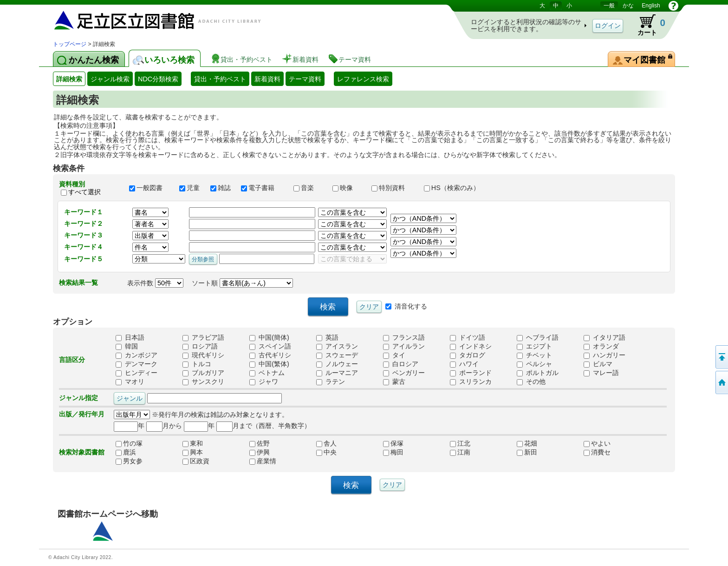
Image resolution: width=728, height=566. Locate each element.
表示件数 (155, 283)
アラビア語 (203, 337)
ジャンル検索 (110, 79)
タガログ (468, 355)
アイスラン (337, 346)
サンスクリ (203, 382)
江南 (460, 452)
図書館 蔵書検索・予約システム (150, 20)
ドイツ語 (468, 337)
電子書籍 (263, 188)
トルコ (197, 364)
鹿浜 (126, 452)
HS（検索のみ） (456, 188)
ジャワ (264, 382)
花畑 (527, 443)
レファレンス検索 (363, 79)
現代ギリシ (203, 355)
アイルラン (404, 346)
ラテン (331, 382)
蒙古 (394, 382)
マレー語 (601, 373)
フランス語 (404, 337)
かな (628, 6)
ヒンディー (136, 373)
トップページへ (721, 382)
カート (647, 25)
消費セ (597, 452)
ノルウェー (337, 364)
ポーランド (471, 373)
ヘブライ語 (538, 337)
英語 (327, 337)
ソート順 (242, 283)
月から (164, 426)
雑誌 (221, 188)
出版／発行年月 (82, 414)
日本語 (130, 337)
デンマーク (136, 364)
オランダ (601, 346)
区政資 (196, 461)
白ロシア (401, 364)
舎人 (326, 443)
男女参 (129, 461)
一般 (609, 6)
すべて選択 (84, 192)
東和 (193, 443)
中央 (326, 452)
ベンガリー (404, 373)
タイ (394, 355)
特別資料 (393, 188)
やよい (597, 443)
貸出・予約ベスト (220, 79)
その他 (531, 382)
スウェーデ (337, 355)
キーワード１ (84, 212)
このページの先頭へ (721, 357)
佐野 (260, 443)
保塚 (393, 443)
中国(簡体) (269, 337)
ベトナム (267, 373)
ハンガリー (604, 355)
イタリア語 (604, 337)
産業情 (263, 461)
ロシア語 (200, 346)
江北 (460, 443)
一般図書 (150, 188)
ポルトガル (538, 373)
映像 (348, 188)
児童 (190, 188)
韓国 (127, 346)
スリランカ (471, 382)
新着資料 (267, 79)
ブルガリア (203, 373)
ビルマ (598, 364)
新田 (527, 452)
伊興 (260, 452)
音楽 (309, 188)
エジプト (534, 346)
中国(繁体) (269, 364)
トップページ (70, 44)
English (651, 6)
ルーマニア (337, 373)
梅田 (393, 452)
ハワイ (464, 364)
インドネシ (471, 346)
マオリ (130, 382)
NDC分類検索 (158, 79)
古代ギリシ (270, 355)
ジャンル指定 (78, 398)
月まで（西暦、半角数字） (263, 426)
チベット (534, 355)
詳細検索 (69, 79)
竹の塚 (129, 443)
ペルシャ (534, 364)
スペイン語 (270, 346)
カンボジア (136, 355)
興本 (193, 452)
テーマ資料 (305, 79)
